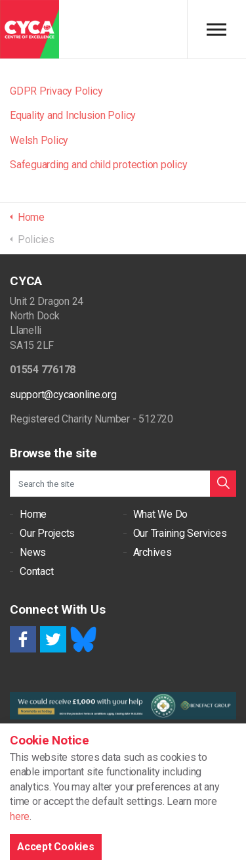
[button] (223, 484)
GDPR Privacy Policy (56, 91)
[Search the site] (123, 484)
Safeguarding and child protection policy (98, 165)
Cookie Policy (33, 796)
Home (33, 514)
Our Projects (47, 533)
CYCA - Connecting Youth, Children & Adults (30, 30)
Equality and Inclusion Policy (73, 115)
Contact (36, 571)
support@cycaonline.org (63, 395)
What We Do (161, 514)
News (33, 552)
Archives (153, 552)
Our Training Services (180, 533)
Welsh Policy (39, 140)
